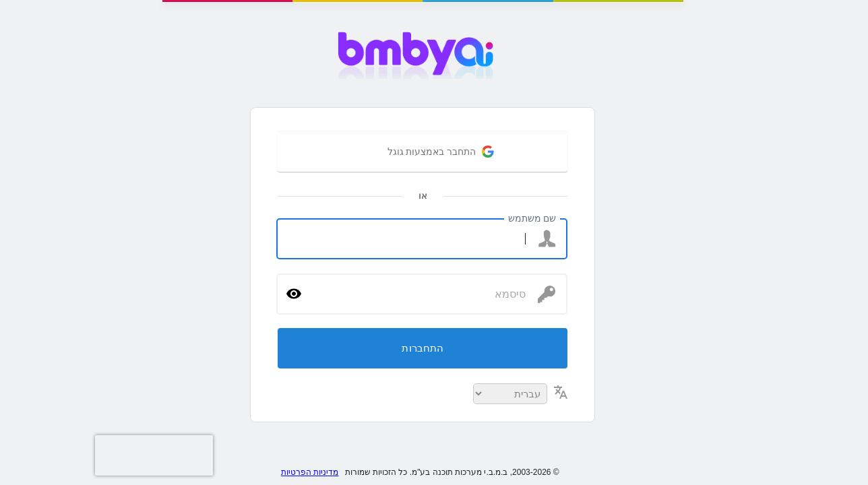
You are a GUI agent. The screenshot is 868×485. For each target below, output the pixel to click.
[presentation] (27, 455)
